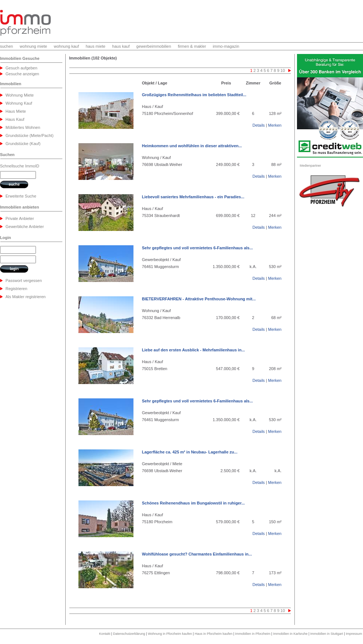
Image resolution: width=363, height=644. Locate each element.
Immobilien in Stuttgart (327, 634)
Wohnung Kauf (19, 103)
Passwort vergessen (24, 281)
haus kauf (121, 46)
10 (283, 70)
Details (258, 125)
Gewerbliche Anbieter (25, 227)
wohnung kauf (67, 46)
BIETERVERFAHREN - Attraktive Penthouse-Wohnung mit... (199, 299)
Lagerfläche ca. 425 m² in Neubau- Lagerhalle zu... (190, 452)
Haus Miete (16, 111)
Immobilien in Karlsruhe (290, 634)
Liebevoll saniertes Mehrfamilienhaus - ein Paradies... (193, 197)
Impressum (354, 634)
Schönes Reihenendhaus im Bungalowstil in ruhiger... (193, 503)
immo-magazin (226, 46)
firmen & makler (192, 46)
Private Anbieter (20, 218)
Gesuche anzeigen (22, 74)
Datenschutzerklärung (129, 634)
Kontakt (105, 634)
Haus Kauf (15, 119)
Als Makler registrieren (25, 297)
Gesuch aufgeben (21, 68)
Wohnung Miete (20, 95)
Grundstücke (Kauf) (23, 144)
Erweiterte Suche (21, 196)
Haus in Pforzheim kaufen (214, 634)
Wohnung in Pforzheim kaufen (170, 634)
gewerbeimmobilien (154, 46)
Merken (275, 125)
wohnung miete (34, 46)
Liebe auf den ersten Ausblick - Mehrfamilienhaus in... (193, 350)
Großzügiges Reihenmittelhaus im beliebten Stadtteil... (194, 95)
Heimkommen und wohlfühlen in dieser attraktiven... (192, 146)
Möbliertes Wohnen (23, 127)
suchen (6, 46)
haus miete (96, 46)
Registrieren (16, 289)
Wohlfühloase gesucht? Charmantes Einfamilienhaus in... (197, 554)
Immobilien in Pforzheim (253, 634)
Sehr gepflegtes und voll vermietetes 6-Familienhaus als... (197, 248)
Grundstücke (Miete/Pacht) (30, 135)
